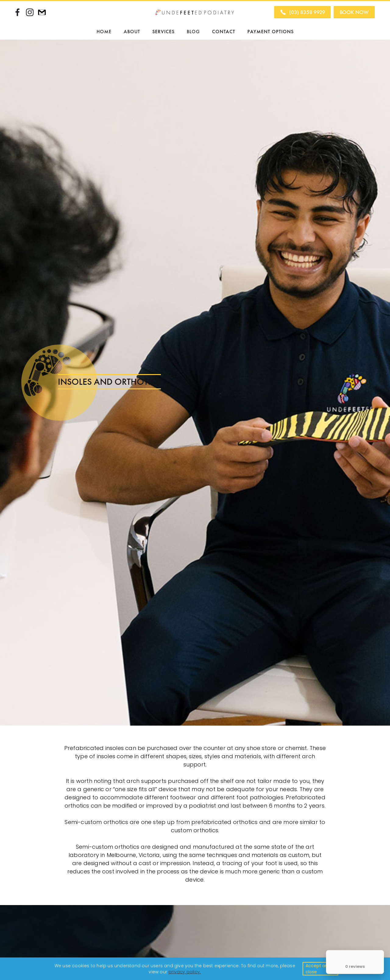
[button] (132, 32)
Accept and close (318, 969)
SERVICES (163, 32)
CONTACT (224, 32)
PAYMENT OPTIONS (271, 32)
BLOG (193, 32)
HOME (104, 32)
